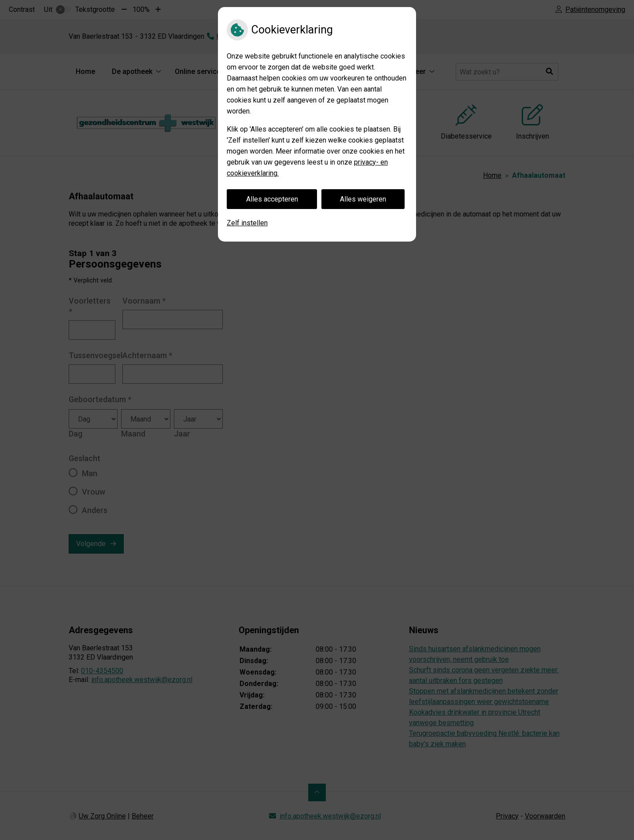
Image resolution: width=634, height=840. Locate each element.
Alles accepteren (272, 199)
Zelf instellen (247, 223)
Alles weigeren (363, 199)
